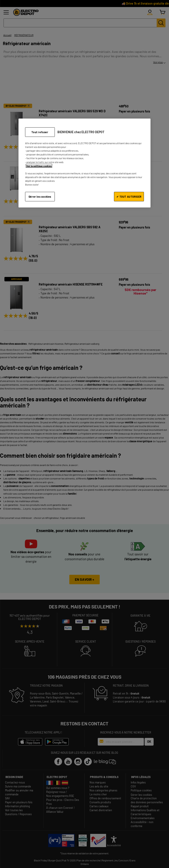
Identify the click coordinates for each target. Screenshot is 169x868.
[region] (84, 163)
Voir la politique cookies (39, 166)
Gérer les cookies (40, 197)
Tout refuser (40, 132)
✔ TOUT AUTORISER (129, 197)
